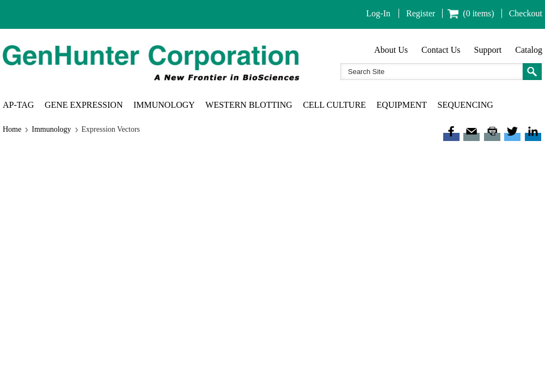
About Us (391, 50)
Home (12, 129)
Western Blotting (249, 105)
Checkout (526, 13)
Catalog (529, 50)
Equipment (402, 105)
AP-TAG (18, 105)
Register (421, 13)
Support (488, 50)
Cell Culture (334, 105)
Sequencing (466, 105)
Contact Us (441, 50)
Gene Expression (84, 105)
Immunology (164, 105)
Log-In (378, 13)
